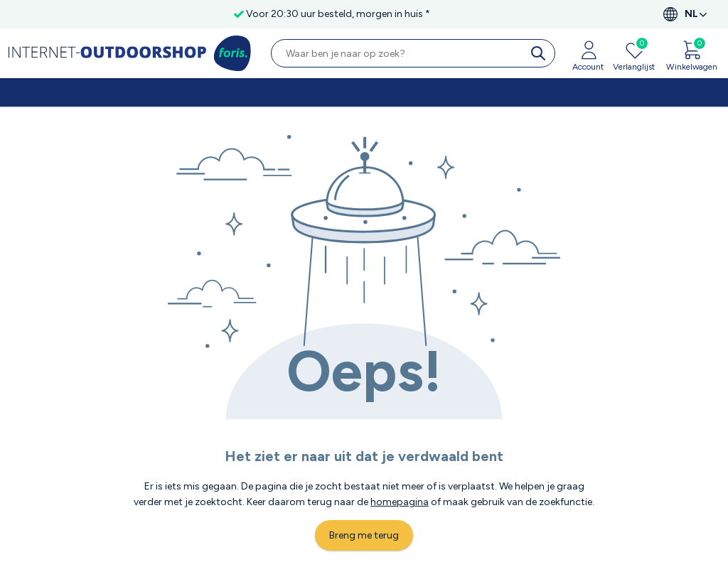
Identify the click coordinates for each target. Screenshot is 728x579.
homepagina (400, 502)
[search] (541, 53)
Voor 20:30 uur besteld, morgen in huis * (338, 14)
